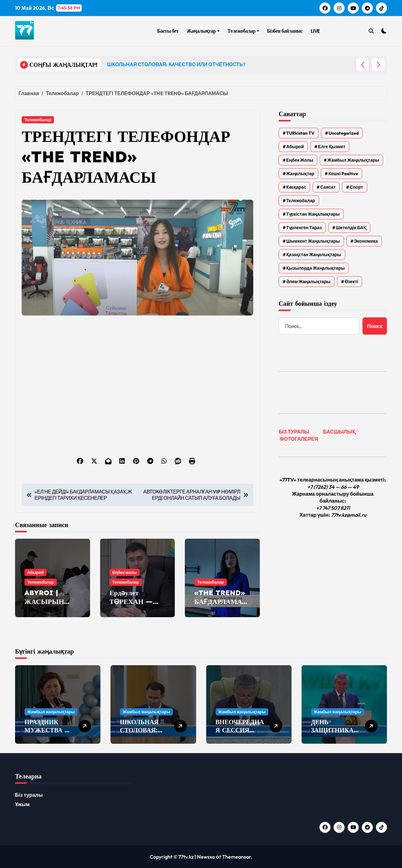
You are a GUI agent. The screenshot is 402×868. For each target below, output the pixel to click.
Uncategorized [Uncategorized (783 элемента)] (344, 133)
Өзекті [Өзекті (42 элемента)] (351, 282)
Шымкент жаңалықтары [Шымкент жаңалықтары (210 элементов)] (313, 241)
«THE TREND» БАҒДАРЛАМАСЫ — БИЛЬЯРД (220, 602)
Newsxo (206, 857)
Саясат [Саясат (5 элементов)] (328, 187)
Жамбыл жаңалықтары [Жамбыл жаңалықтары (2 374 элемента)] (353, 160)
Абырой (35, 572)
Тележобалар (243, 31)
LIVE (315, 31)
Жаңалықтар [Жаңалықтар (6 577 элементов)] (300, 174)
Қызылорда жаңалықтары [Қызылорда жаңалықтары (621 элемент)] (315, 268)
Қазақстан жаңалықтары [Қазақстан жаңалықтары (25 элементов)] (314, 255)
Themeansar (236, 857)
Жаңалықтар (203, 31)
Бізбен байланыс (285, 31)
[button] (378, 65)
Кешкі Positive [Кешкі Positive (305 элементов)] (343, 174)
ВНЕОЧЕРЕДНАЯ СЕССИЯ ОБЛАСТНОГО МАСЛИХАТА (240, 734)
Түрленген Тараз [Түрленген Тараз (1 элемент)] (304, 228)
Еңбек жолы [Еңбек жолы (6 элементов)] (300, 160)
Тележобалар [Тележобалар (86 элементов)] (301, 201)
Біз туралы (29, 795)
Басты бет (168, 31)
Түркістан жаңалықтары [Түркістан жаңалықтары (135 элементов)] (313, 214)
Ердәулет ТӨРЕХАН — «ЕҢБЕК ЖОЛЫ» (131, 606)
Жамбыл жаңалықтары (51, 712)
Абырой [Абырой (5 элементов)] (295, 147)
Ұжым (22, 804)
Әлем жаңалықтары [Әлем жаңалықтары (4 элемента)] (308, 282)
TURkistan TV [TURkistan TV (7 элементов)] (300, 133)
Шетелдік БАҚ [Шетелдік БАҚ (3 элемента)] (351, 228)
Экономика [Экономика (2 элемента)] (366, 241)
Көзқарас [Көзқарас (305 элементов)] (296, 187)
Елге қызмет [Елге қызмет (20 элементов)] (332, 147)
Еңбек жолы (125, 572)
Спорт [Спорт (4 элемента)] (356, 187)
